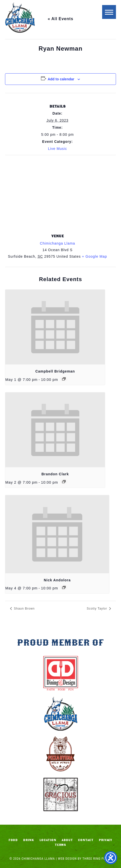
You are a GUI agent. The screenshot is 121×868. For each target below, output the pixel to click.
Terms (61, 845)
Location (48, 840)
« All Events (61, 19)
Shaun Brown (24, 609)
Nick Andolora (57, 580)
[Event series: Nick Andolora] (64, 587)
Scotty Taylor (97, 609)
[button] (109, 12)
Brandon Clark (55, 474)
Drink (29, 840)
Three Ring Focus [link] (97, 859)
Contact (86, 840)
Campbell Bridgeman (55, 371)
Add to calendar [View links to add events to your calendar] (61, 79)
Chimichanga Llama (20, 18)
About (67, 840)
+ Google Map (95, 256)
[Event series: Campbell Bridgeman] (64, 379)
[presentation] (55, 327)
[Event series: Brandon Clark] (64, 482)
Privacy (106, 840)
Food (13, 840)
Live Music (58, 149)
